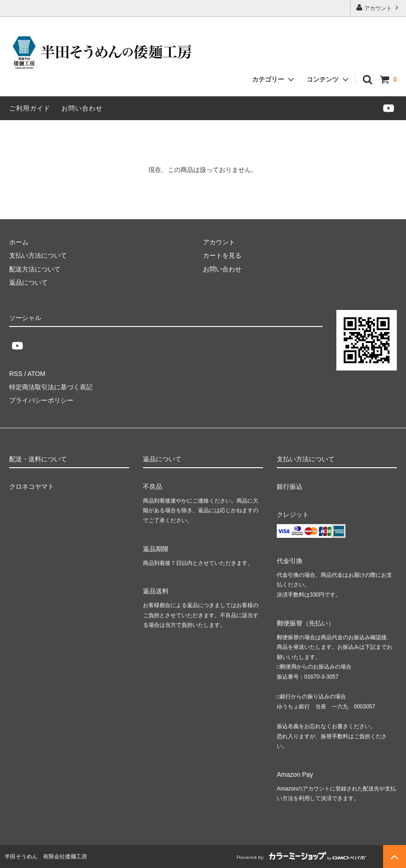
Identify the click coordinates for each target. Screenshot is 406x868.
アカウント (378, 8)
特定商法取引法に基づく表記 (51, 387)
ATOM (36, 374)
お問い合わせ (82, 108)
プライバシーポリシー (41, 400)
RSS (16, 374)
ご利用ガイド (30, 108)
